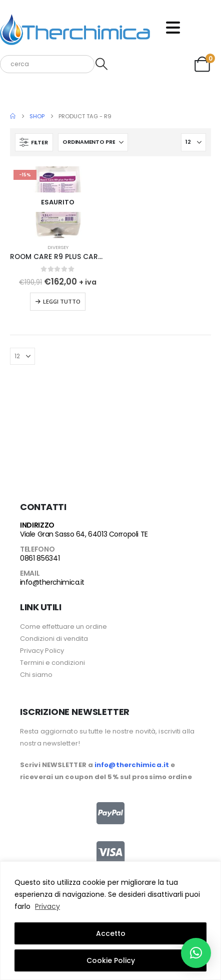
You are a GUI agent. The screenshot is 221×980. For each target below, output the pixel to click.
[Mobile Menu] (173, 28)
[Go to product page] (58, 202)
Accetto (111, 933)
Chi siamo (36, 675)
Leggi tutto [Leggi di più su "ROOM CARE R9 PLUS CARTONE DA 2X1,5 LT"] (62, 301)
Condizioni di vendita (54, 639)
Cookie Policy (111, 960)
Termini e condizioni (52, 663)
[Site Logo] (75, 28)
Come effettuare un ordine (63, 627)
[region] (110, 921)
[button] (34, 142)
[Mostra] (193, 142)
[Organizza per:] (93, 142)
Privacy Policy (42, 651)
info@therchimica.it (52, 582)
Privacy (47, 906)
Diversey (58, 247)
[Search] (102, 64)
